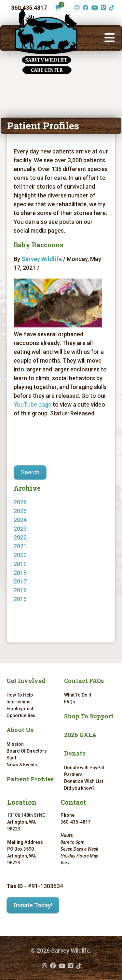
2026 (20, 502)
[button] (110, 38)
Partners (73, 774)
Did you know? (79, 788)
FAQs (70, 702)
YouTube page (33, 404)
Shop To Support (89, 716)
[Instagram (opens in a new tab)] (76, 8)
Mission (15, 744)
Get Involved (26, 681)
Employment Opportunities (21, 712)
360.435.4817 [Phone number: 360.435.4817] (29, 8)
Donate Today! (33, 905)
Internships (19, 702)
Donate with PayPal (84, 768)
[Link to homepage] (46, 41)
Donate (75, 753)
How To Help (20, 695)
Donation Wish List (84, 781)
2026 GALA (80, 735)
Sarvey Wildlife (42, 259)
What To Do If (78, 695)
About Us (20, 730)
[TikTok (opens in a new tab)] (111, 8)
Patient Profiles (30, 779)
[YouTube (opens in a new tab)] (94, 8)
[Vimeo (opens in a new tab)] (103, 8)
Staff (12, 758)
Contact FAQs (84, 681)
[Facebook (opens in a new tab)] (85, 8)
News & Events (22, 765)
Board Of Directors (27, 751)
